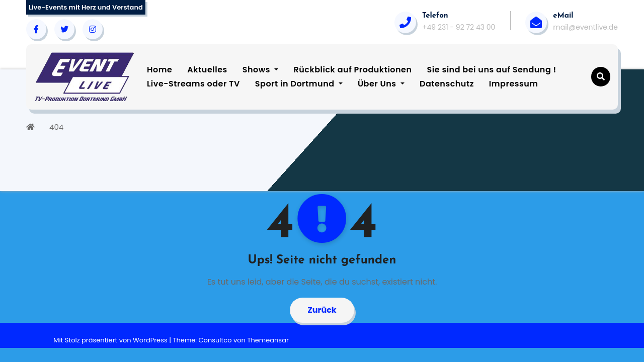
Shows (261, 70)
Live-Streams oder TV (193, 84)
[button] (601, 77)
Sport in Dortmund (299, 84)
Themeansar (268, 340)
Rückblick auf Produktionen (352, 70)
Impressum (514, 84)
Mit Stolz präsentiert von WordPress (111, 340)
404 (56, 127)
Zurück (322, 310)
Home (159, 70)
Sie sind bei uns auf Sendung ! (492, 70)
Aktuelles (207, 70)
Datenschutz (447, 84)
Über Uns (381, 84)
